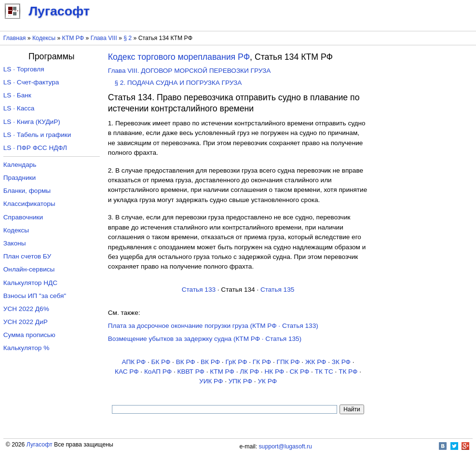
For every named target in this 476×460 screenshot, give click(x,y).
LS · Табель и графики (37, 135)
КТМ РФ (73, 38)
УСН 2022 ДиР (26, 322)
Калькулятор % (26, 348)
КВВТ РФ (190, 372)
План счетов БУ (27, 256)
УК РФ (267, 381)
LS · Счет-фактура (31, 82)
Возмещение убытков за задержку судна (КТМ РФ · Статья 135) (205, 339)
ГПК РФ (288, 362)
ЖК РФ (316, 362)
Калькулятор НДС (30, 283)
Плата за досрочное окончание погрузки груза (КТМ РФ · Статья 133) (213, 326)
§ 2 (128, 38)
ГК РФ (262, 362)
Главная (15, 38)
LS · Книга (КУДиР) (32, 122)
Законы (15, 243)
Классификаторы (29, 204)
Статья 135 (277, 290)
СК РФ (300, 372)
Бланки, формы (27, 191)
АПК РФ (134, 362)
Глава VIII (104, 38)
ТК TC (324, 372)
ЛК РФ (249, 372)
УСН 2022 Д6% (26, 309)
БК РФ (161, 362)
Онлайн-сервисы (29, 269)
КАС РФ (127, 372)
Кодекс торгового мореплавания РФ (179, 57)
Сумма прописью (29, 335)
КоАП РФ (158, 372)
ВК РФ (186, 362)
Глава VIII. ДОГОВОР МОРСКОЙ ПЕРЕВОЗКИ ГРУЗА (190, 71)
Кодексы (44, 38)
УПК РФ (240, 381)
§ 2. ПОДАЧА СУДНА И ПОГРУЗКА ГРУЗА (178, 83)
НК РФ (274, 372)
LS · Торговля (24, 69)
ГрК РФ (236, 362)
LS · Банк (17, 95)
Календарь (20, 165)
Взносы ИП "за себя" (35, 296)
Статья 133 (199, 290)
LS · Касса (19, 108)
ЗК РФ (341, 362)
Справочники (23, 217)
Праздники (20, 178)
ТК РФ (348, 372)
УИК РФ (211, 381)
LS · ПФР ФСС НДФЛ (35, 148)
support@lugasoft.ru (286, 446)
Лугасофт (40, 445)
